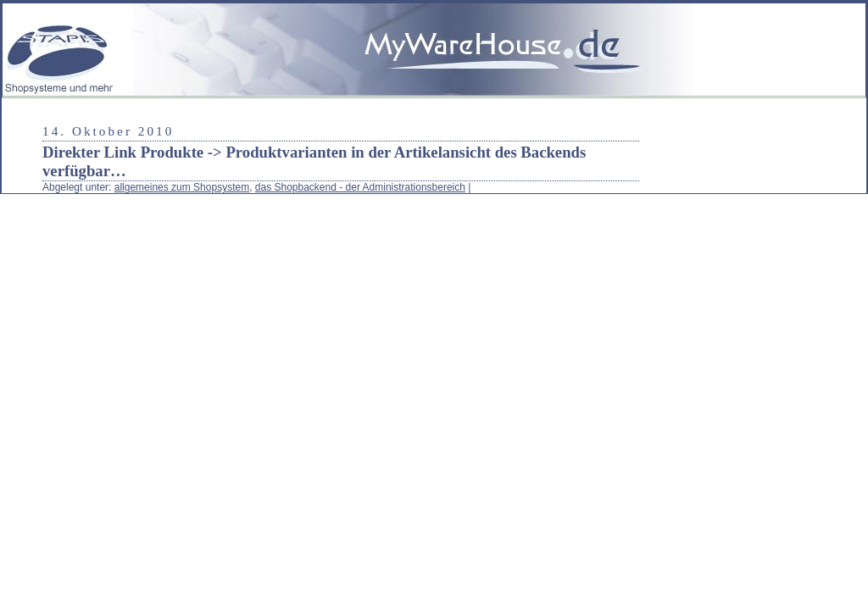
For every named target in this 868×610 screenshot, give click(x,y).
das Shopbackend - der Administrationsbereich (360, 187)
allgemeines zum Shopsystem (182, 187)
